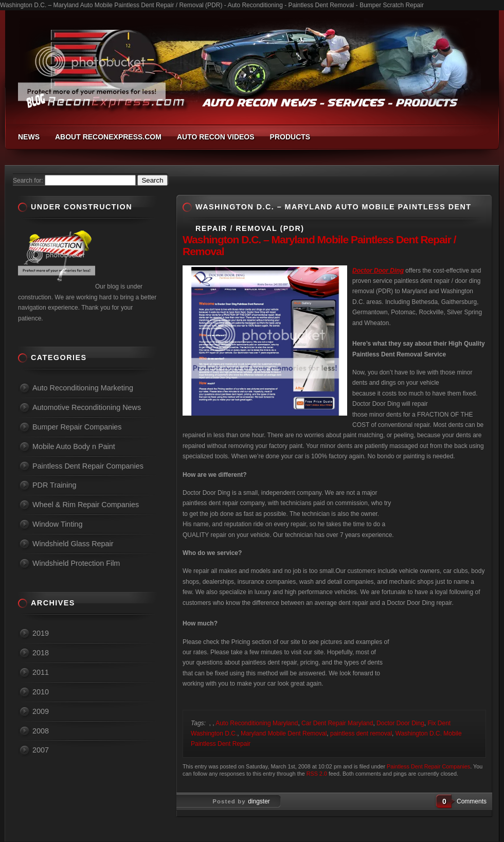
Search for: (28, 181)
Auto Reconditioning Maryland (257, 723)
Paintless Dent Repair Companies (428, 766)
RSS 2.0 (317, 774)
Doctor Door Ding (400, 723)
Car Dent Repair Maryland (337, 723)
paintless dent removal (361, 733)
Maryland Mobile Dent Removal (284, 733)
